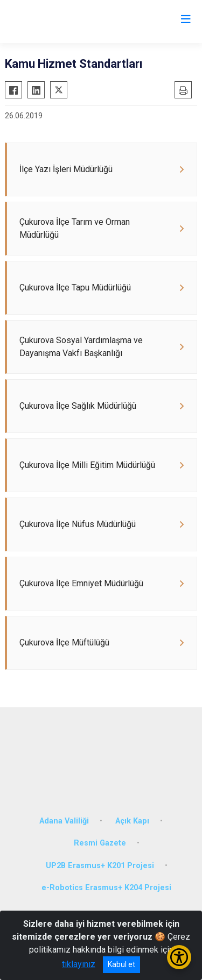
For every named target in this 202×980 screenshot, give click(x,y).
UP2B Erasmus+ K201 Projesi (100, 866)
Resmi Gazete (100, 843)
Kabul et (121, 964)
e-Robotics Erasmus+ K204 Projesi (106, 888)
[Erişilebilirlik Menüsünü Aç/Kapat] (179, 957)
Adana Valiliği (64, 821)
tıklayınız (79, 964)
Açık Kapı (132, 821)
